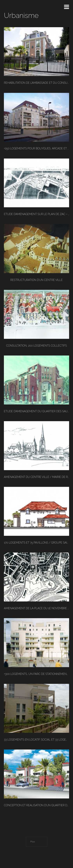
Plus (33, 842)
